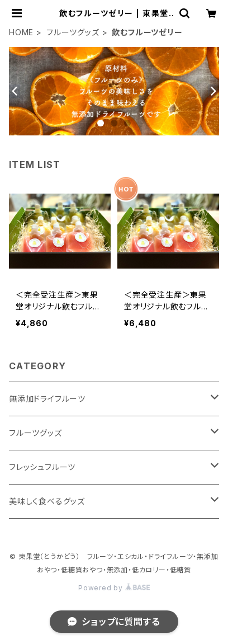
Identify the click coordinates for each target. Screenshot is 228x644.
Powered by (114, 588)
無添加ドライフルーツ (47, 399)
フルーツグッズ (73, 32)
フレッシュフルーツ (42, 467)
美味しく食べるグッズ (47, 501)
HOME (21, 32)
